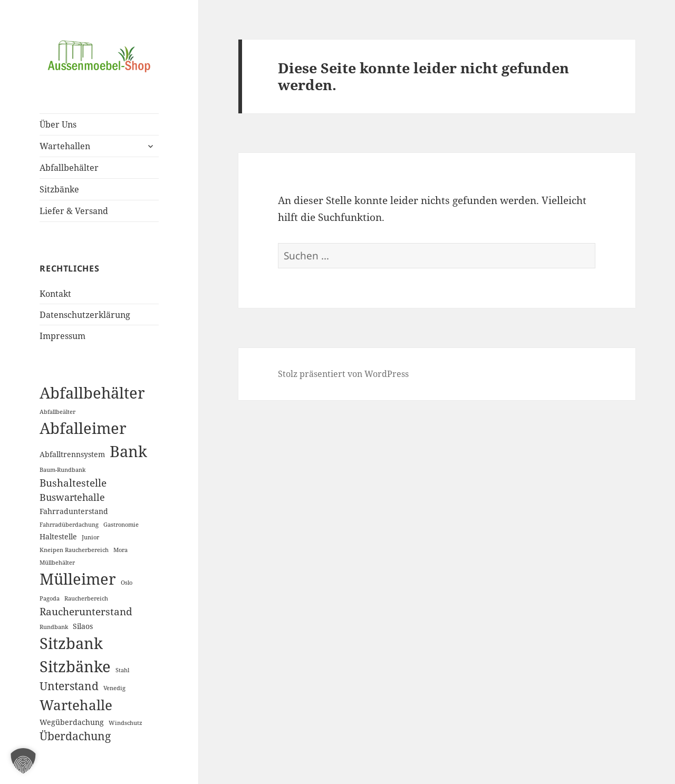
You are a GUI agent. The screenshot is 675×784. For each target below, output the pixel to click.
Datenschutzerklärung (85, 315)
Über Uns (58, 124)
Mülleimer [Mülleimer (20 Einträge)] (78, 579)
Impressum (62, 336)
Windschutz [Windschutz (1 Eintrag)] (126, 723)
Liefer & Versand (74, 211)
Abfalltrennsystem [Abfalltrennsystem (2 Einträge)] (72, 454)
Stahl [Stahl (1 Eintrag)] (122, 670)
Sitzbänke (59, 189)
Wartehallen (65, 146)
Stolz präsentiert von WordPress (343, 374)
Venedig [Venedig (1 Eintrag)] (114, 688)
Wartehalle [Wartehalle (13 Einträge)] (76, 705)
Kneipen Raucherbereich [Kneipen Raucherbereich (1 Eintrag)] (74, 550)
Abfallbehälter (69, 168)
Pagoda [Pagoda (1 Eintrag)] (50, 598)
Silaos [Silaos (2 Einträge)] (83, 626)
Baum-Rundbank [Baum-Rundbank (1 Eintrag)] (62, 470)
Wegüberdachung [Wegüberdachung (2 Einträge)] (72, 722)
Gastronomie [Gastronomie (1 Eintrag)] (121, 525)
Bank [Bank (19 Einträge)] (128, 451)
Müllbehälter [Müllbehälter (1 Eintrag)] (57, 563)
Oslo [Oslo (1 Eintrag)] (127, 583)
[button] (23, 761)
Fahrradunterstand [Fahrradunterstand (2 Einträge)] (74, 511)
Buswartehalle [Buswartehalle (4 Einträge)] (72, 497)
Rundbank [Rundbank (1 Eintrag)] (54, 627)
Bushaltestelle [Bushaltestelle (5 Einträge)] (73, 483)
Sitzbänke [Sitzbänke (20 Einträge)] (75, 666)
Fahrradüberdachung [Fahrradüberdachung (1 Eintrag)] (69, 525)
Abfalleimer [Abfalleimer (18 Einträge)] (83, 428)
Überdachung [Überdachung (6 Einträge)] (75, 736)
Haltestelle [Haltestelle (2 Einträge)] (58, 536)
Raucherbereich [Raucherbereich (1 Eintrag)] (86, 598)
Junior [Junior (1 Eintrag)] (90, 537)
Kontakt (55, 294)
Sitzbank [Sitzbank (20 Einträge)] (71, 643)
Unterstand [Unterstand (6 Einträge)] (69, 686)
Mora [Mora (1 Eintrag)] (120, 550)
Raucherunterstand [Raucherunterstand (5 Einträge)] (86, 611)
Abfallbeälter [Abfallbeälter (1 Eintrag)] (57, 412)
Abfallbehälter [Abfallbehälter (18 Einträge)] (92, 393)
